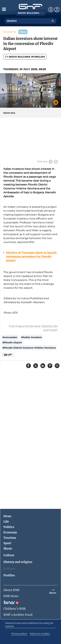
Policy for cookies (40, 634)
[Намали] (56, 162)
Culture (9, 555)
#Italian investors (31, 337)
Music (8, 548)
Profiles (9, 575)
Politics (9, 527)
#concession (10, 337)
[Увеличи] (51, 162)
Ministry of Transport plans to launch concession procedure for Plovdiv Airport (31, 256)
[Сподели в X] (36, 366)
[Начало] (31, 7)
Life (6, 522)
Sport (7, 543)
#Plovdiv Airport (12, 343)
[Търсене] (53, 21)
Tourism (10, 538)
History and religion (18, 562)
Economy (10, 32)
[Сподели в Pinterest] (50, 366)
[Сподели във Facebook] (28, 366)
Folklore (9, 569)
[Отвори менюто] (4, 9)
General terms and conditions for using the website (29, 625)
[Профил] (57, 10)
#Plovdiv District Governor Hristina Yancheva (29, 348)
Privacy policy (19, 634)
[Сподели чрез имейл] (57, 366)
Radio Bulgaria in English (25, 57)
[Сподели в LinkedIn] (43, 366)
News (7, 516)
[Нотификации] (51, 10)
